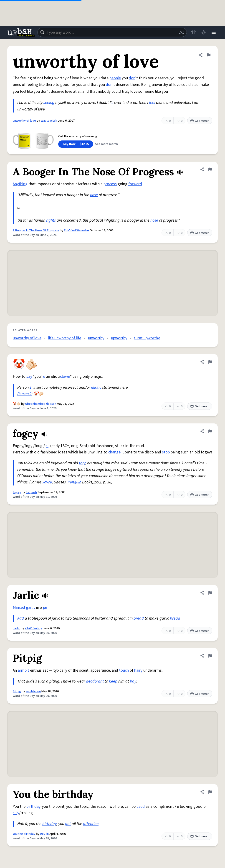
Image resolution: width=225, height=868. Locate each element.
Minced (19, 607)
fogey (17, 492)
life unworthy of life (65, 338)
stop (166, 452)
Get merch (200, 121)
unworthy (96, 338)
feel (152, 103)
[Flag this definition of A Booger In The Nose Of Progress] (210, 169)
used (141, 807)
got (68, 824)
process (110, 184)
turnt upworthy (147, 338)
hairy (138, 670)
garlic (31, 607)
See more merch (106, 144)
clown (65, 376)
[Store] (194, 32)
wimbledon (34, 691)
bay (133, 681)
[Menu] (214, 32)
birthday (33, 807)
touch (124, 670)
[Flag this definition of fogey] (210, 431)
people (115, 78)
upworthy (119, 338)
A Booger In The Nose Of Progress (36, 230)
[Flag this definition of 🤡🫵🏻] (210, 362)
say (29, 376)
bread (139, 618)
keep (113, 681)
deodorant (95, 681)
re (43, 376)
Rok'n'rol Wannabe (76, 230)
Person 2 (24, 394)
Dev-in (44, 834)
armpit (23, 670)
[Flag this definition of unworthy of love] (209, 55)
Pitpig (17, 691)
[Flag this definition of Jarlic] (210, 593)
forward (135, 184)
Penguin (74, 482)
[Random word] (181, 32)
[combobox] (112, 32)
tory (82, 463)
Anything (20, 184)
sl (47, 446)
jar (45, 607)
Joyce (47, 482)
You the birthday (24, 834)
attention (91, 824)
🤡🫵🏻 (17, 404)
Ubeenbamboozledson (41, 404)
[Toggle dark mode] (204, 32)
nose (94, 195)
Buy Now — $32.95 (76, 144)
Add (21, 618)
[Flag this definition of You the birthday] (210, 792)
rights (51, 220)
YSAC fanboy (33, 628)
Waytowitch (49, 121)
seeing (49, 103)
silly (16, 813)
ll (112, 103)
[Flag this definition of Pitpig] (210, 656)
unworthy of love (24, 121)
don (132, 78)
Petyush (31, 492)
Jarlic (16, 628)
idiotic (96, 387)
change (114, 452)
